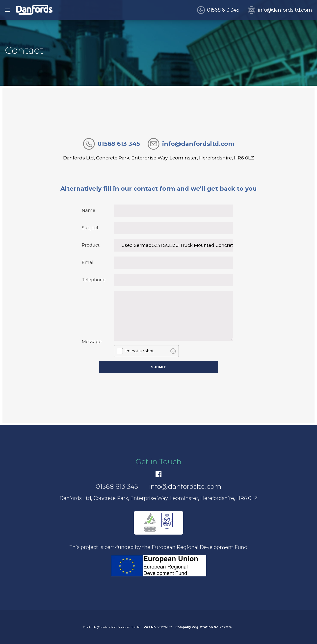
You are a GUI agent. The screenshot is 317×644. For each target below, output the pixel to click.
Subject (90, 228)
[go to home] (34, 10)
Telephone (93, 280)
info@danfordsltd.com (285, 10)
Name (89, 210)
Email (88, 262)
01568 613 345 (223, 10)
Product (91, 245)
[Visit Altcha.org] (173, 351)
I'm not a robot (139, 351)
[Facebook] (158, 474)
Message (92, 342)
